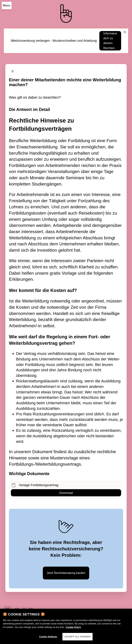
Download (66, 493)
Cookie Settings (48, 638)
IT (24, 609)
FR (17, 609)
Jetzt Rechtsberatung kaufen (66, 573)
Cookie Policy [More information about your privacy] (73, 629)
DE (7, 609)
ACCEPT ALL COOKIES (78, 638)
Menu (7, 5)
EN (31, 609)
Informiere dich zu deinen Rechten (110, 41)
